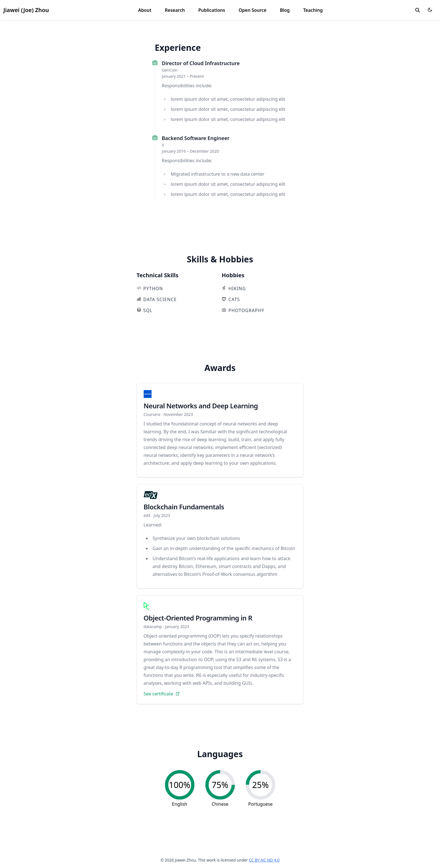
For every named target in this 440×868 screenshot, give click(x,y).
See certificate (161, 694)
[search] (418, 10)
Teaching (313, 10)
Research (175, 10)
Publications (212, 10)
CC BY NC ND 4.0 (264, 860)
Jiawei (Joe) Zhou (26, 10)
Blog (285, 10)
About (145, 10)
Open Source (252, 10)
